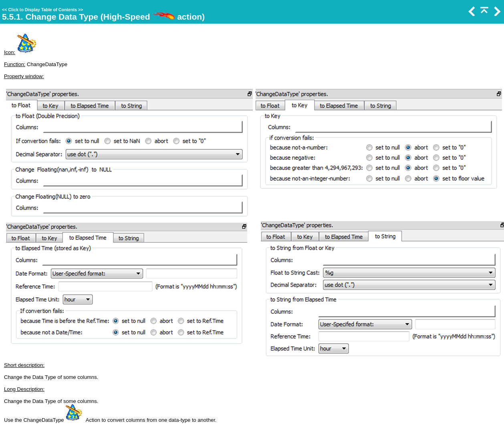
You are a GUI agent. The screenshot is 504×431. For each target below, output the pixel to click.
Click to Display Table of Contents (42, 10)
